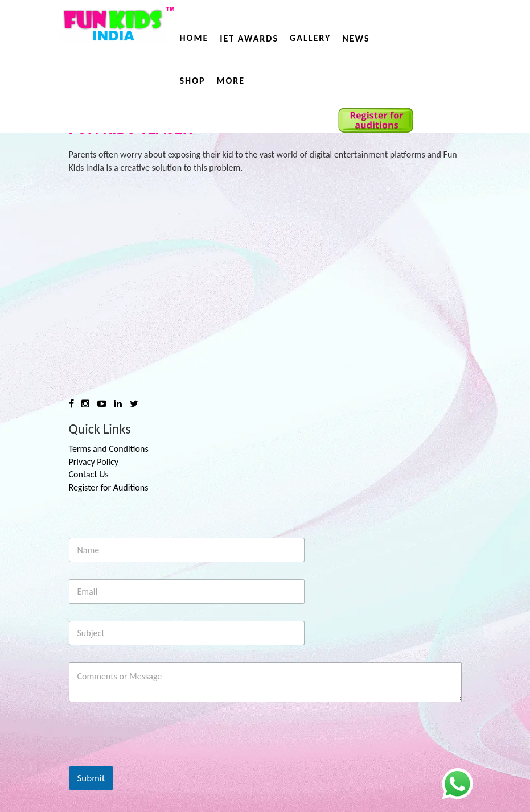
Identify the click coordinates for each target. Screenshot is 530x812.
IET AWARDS (249, 38)
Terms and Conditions (109, 449)
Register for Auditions (109, 487)
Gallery (310, 38)
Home (194, 38)
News (356, 38)
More (231, 81)
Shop (193, 81)
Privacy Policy (94, 462)
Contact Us (89, 474)
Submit (91, 778)
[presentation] (155, 759)
